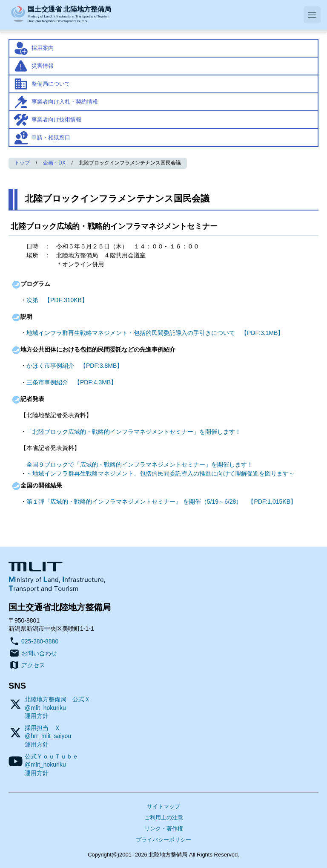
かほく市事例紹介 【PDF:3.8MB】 (75, 366)
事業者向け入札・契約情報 (65, 102)
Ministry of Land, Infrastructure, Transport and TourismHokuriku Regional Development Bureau (69, 13)
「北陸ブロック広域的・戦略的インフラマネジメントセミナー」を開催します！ (134, 432)
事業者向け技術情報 (56, 120)
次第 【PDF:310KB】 (57, 300)
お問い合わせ (39, 653)
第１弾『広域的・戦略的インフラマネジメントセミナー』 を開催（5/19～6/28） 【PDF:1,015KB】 (161, 502)
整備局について (51, 84)
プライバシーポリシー (163, 840)
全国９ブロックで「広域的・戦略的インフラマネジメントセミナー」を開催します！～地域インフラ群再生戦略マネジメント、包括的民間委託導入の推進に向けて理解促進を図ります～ (161, 469)
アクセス (33, 665)
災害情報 (43, 66)
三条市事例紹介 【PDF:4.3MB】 (72, 382)
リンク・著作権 (164, 829)
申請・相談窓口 (51, 137)
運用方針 (37, 716)
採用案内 (43, 48)
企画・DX (54, 163)
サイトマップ (163, 806)
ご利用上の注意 (164, 818)
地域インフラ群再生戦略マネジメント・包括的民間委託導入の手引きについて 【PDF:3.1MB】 (155, 333)
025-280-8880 (40, 641)
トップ (22, 163)
